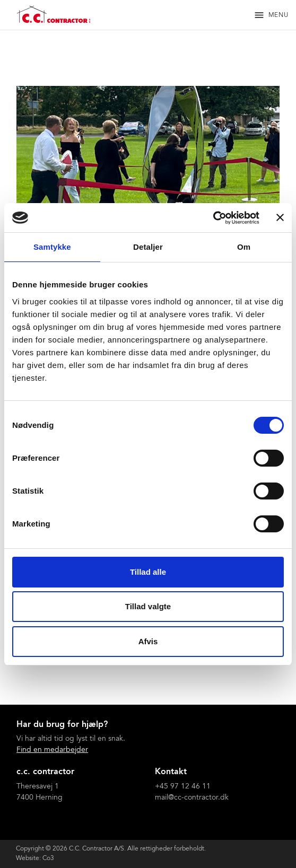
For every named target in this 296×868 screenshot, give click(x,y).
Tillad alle (148, 572)
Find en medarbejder (52, 750)
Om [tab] (244, 247)
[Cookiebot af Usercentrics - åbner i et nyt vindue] (213, 218)
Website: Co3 (35, 858)
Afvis (148, 641)
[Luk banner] (280, 217)
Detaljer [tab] (148, 247)
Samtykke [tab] (52, 247)
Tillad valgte (148, 606)
